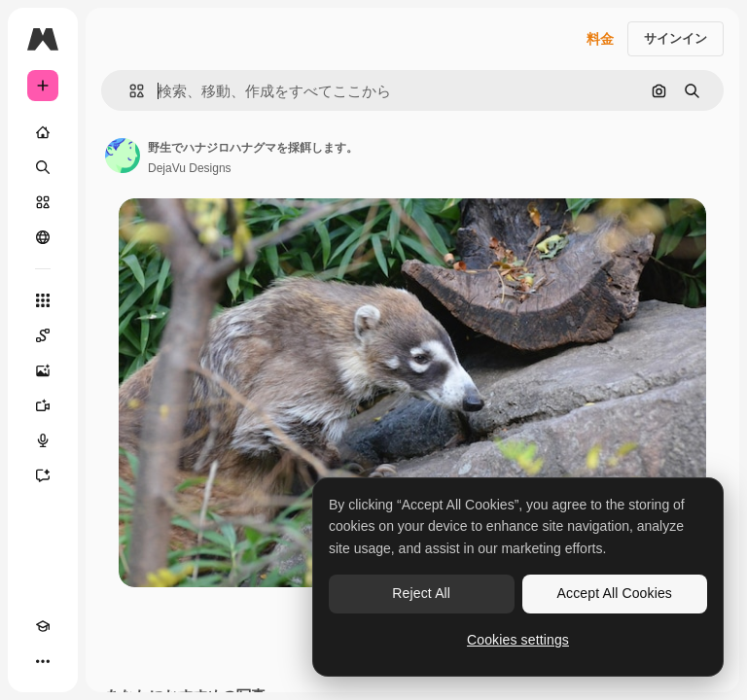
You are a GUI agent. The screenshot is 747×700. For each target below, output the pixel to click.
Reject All (421, 593)
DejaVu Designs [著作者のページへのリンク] (190, 168)
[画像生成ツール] (43, 370)
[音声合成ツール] (43, 440)
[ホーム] (43, 132)
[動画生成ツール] (43, 405)
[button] (129, 91)
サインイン (676, 38)
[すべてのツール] (43, 300)
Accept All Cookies (615, 593)
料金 (600, 39)
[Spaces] (43, 335)
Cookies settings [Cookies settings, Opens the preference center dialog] (518, 640)
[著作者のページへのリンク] (123, 156)
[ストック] (43, 202)
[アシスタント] (43, 475)
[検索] (43, 167)
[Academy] (43, 626)
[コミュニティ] (43, 237)
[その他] (43, 661)
